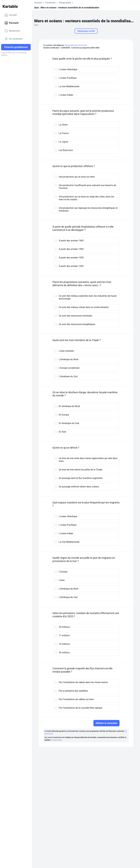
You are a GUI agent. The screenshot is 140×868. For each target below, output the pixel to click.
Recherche (12, 31)
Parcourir (12, 23)
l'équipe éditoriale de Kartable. (76, 45)
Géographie (65, 3)
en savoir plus (57, 740)
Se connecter (14, 39)
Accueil (11, 15)
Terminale (50, 3)
